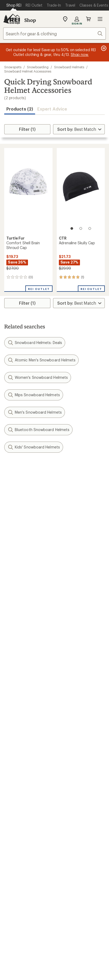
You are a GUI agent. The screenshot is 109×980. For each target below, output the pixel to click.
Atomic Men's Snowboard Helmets (41, 360)
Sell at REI (14, 791)
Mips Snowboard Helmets (34, 395)
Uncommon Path (73, 737)
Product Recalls (32, 965)
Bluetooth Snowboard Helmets (38, 430)
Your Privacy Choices (71, 944)
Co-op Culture (18, 783)
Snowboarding (38, 67)
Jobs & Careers (19, 775)
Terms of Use (29, 944)
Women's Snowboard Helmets (38, 377)
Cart (88, 19)
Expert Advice (52, 109)
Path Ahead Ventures (77, 745)
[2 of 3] (81, 228)
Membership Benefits (25, 660)
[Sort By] (79, 129)
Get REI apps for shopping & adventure (54, 893)
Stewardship (69, 814)
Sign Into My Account (25, 637)
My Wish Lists (17, 652)
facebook (48, 878)
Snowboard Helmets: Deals (35, 343)
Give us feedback (41, 471)
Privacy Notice (30, 952)
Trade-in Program (21, 752)
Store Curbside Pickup (79, 659)
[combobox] (54, 34)
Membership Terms (27, 972)
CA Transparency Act (72, 965)
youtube (74, 878)
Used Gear (14, 744)
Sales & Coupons (73, 690)
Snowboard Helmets (69, 67)
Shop (30, 20)
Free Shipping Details (77, 698)
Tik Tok (35, 878)
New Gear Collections (25, 736)
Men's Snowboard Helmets (35, 412)
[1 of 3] (72, 228)
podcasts (87, 878)
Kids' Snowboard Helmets (34, 447)
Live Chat (13, 853)
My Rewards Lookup (24, 645)
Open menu (100, 19)
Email (9, 508)
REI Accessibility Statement (75, 972)
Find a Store (16, 845)
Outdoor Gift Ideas (22, 690)
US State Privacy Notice (71, 952)
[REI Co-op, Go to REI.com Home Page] (12, 19)
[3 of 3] (90, 228)
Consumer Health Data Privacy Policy (54, 959)
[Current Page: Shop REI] (14, 5)
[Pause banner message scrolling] (103, 48)
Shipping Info (70, 667)
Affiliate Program (20, 799)
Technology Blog (73, 806)
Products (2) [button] (20, 109)
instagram (22, 878)
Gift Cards (14, 698)
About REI (67, 775)
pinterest (61, 878)
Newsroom (67, 798)
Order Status (69, 637)
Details (77, 497)
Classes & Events (73, 730)
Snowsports (13, 67)
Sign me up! (54, 533)
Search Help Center (23, 837)
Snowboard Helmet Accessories (28, 71)
